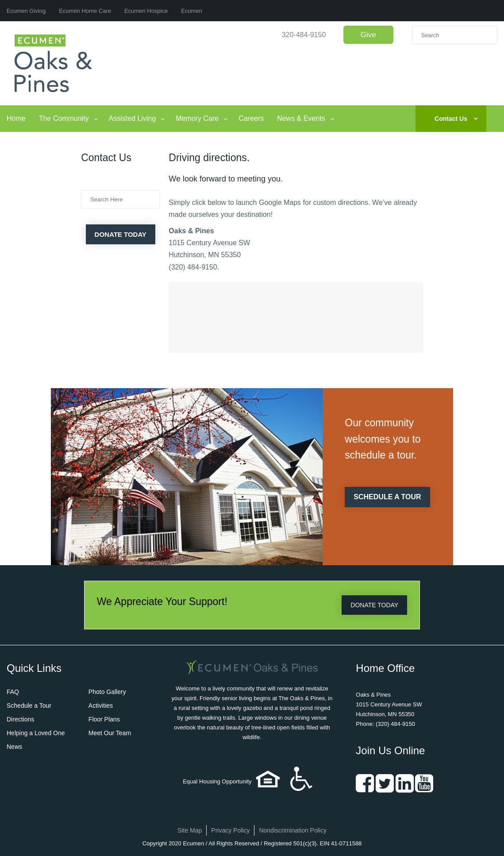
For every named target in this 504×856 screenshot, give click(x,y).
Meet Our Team (110, 733)
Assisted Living (133, 118)
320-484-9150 (304, 35)
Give (368, 35)
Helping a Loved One (36, 733)
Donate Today (121, 234)
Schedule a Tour (29, 706)
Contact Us (451, 119)
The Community (64, 118)
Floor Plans (104, 719)
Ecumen (192, 11)
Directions (20, 719)
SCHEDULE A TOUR (387, 497)
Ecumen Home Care (85, 11)
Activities (101, 706)
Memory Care (197, 118)
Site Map (190, 830)
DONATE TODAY (374, 605)
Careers (251, 118)
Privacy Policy (230, 830)
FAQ (13, 692)
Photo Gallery (107, 692)
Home (16, 118)
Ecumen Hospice (146, 11)
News (14, 747)
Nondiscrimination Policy (293, 830)
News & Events (301, 118)
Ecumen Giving (26, 11)
